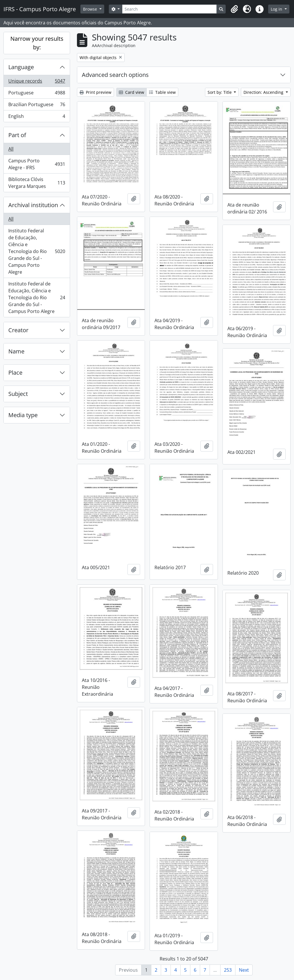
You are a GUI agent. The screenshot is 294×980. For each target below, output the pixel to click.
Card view (131, 92)
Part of (17, 135)
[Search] (169, 9)
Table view (162, 92)
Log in (277, 9)
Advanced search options (115, 75)
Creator (18, 330)
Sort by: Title (220, 92)
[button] (234, 9)
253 (228, 970)
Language (21, 67)
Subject (18, 394)
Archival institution (33, 205)
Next (244, 970)
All (11, 149)
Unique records (37, 82)
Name (16, 351)
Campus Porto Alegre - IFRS (37, 164)
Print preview (95, 92)
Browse (91, 9)
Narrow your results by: (37, 43)
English (37, 117)
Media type (23, 415)
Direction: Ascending (264, 92)
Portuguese (37, 94)
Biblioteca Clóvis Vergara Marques (37, 183)
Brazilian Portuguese (37, 106)
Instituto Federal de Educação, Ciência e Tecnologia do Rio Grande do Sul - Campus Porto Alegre (37, 251)
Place (15, 373)
